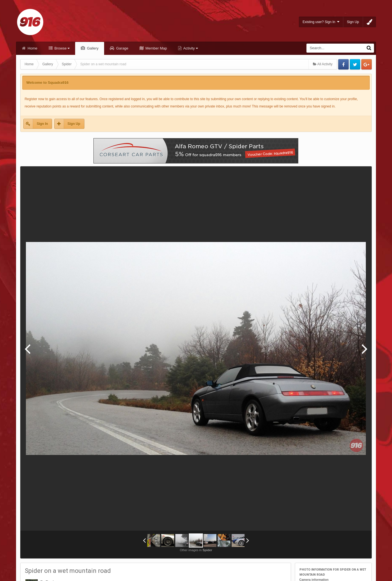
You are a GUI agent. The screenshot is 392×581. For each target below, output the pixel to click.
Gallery (92, 48)
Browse (62, 48)
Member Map (156, 48)
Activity (190, 48)
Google (367, 64)
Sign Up (353, 22)
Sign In (42, 124)
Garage (122, 48)
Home (32, 48)
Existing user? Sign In (321, 22)
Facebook (343, 64)
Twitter (355, 64)
